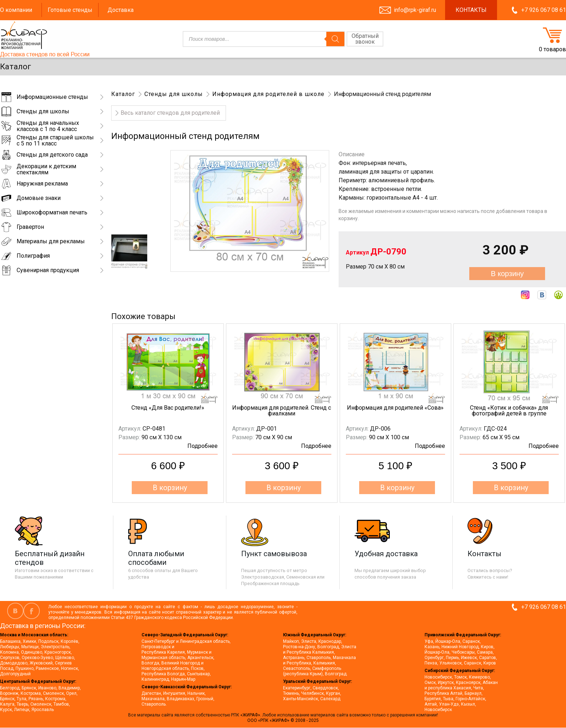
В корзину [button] (170, 488)
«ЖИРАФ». (251, 715)
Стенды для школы (174, 94)
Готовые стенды (70, 10)
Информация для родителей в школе (268, 94)
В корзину (507, 274)
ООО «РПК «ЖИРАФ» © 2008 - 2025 (283, 720)
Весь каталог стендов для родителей (170, 113)
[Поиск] (335, 39)
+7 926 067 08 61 (544, 10)
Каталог (123, 94)
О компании (16, 10)
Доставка (121, 10)
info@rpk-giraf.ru (415, 10)
